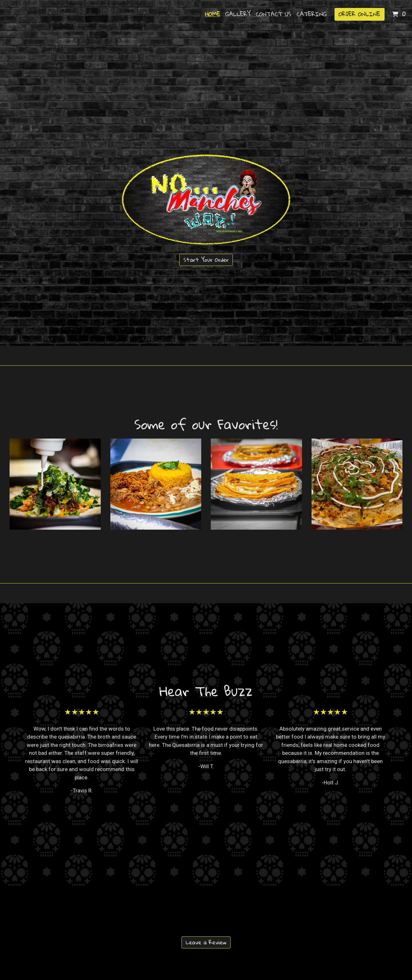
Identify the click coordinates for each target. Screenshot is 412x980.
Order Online (360, 14)
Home (213, 14)
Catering (312, 14)
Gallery (238, 14)
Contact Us (274, 14)
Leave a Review (206, 942)
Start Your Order (206, 260)
